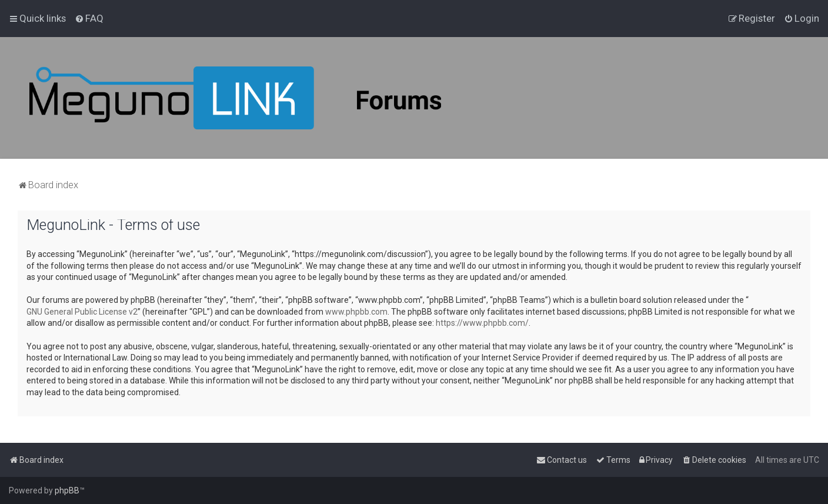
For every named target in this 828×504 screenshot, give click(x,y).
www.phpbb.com (356, 312)
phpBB (67, 490)
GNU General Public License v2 (82, 312)
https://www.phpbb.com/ (482, 323)
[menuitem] (89, 18)
